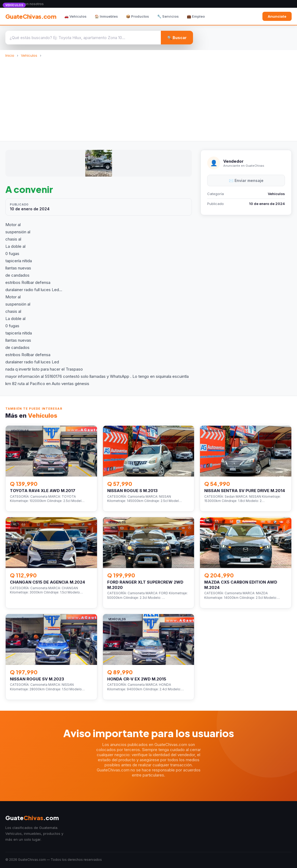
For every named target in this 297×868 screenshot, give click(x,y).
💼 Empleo (196, 16)
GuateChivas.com (31, 16)
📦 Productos (138, 16)
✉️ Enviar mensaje (246, 180)
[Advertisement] (148, 98)
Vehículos (29, 55)
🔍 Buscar (177, 38)
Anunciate (277, 16)
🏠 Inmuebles (106, 16)
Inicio (10, 55)
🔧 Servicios (168, 16)
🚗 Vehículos (75, 16)
